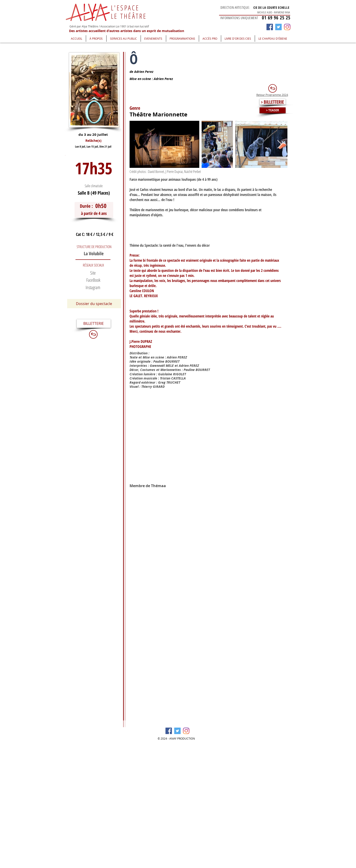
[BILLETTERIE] (94, 324)
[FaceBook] (93, 280)
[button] (96, 39)
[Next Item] (279, 144)
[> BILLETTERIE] (273, 102)
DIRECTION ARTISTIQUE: (235, 7)
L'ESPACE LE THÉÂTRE (129, 12)
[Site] (93, 273)
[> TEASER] (273, 110)
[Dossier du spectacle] (94, 304)
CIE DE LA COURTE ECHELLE (271, 7)
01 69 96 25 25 (276, 18)
